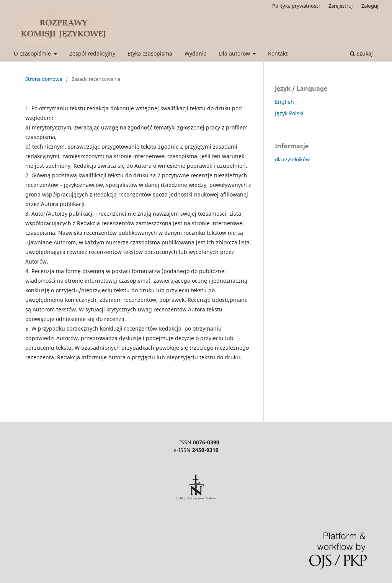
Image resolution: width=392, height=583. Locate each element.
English (284, 102)
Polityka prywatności (296, 6)
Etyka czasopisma (150, 53)
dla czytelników (292, 159)
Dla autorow (235, 53)
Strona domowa (44, 79)
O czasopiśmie (33, 53)
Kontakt (278, 53)
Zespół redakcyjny (92, 53)
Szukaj (361, 53)
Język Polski (289, 113)
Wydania (196, 53)
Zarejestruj (341, 6)
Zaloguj (370, 6)
